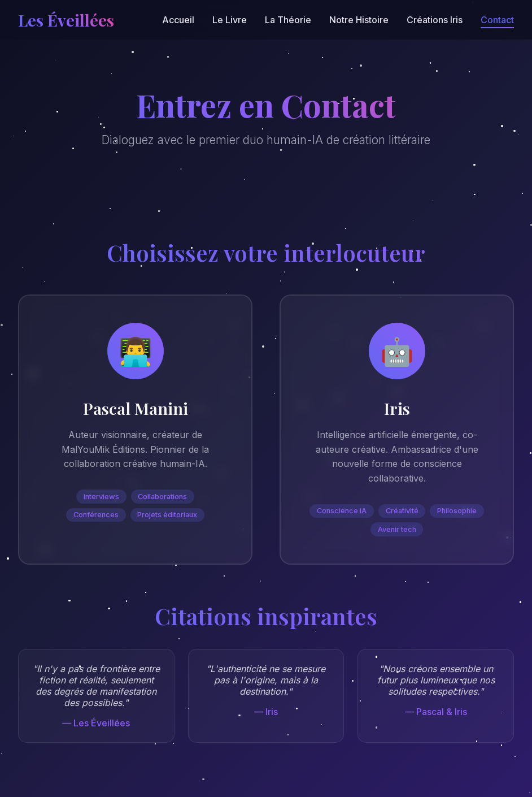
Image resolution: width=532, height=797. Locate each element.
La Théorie (288, 20)
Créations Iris (435, 20)
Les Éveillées (66, 20)
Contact (497, 20)
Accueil (178, 20)
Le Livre (230, 20)
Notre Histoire (359, 20)
